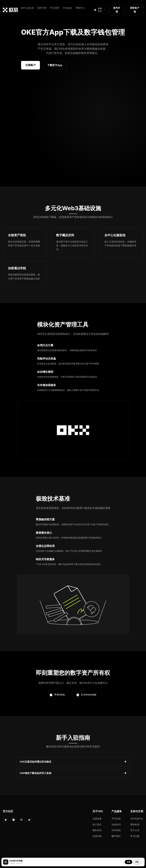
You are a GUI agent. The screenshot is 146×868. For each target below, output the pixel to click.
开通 (128, 862)
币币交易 (116, 819)
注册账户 (31, 65)
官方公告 (135, 830)
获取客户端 (135, 10)
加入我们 (97, 824)
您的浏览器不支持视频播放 (73, 129)
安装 (137, 862)
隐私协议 (97, 830)
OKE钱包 (116, 830)
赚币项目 (116, 836)
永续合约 (116, 824)
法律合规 (97, 836)
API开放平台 (137, 819)
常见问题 (135, 836)
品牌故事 (97, 819)
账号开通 (117, 10)
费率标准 (135, 824)
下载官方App (55, 65)
